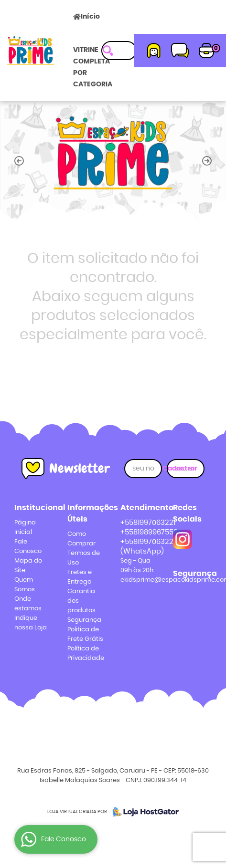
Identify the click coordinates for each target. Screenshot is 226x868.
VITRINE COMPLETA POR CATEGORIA (93, 67)
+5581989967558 (149, 532)
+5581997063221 (148, 523)
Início (90, 17)
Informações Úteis (87, 513)
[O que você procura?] (108, 51)
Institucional (34, 508)
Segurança (84, 620)
